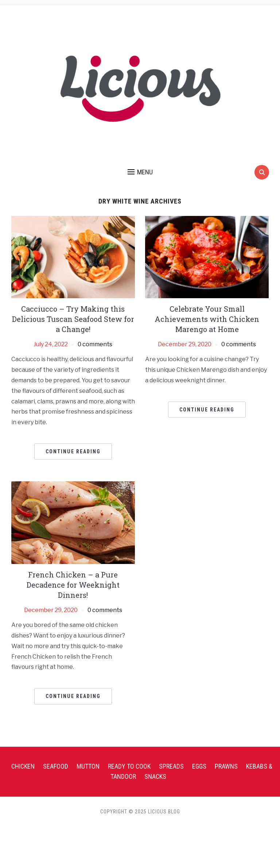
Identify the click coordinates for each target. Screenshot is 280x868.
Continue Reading (73, 451)
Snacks (155, 776)
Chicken (23, 766)
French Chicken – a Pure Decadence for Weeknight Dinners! (73, 585)
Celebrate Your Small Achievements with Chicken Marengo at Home (207, 319)
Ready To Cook (129, 766)
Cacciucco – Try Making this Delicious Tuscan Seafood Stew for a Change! (73, 319)
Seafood (56, 766)
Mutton (88, 766)
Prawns (226, 766)
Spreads (171, 766)
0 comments (95, 344)
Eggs (199, 766)
